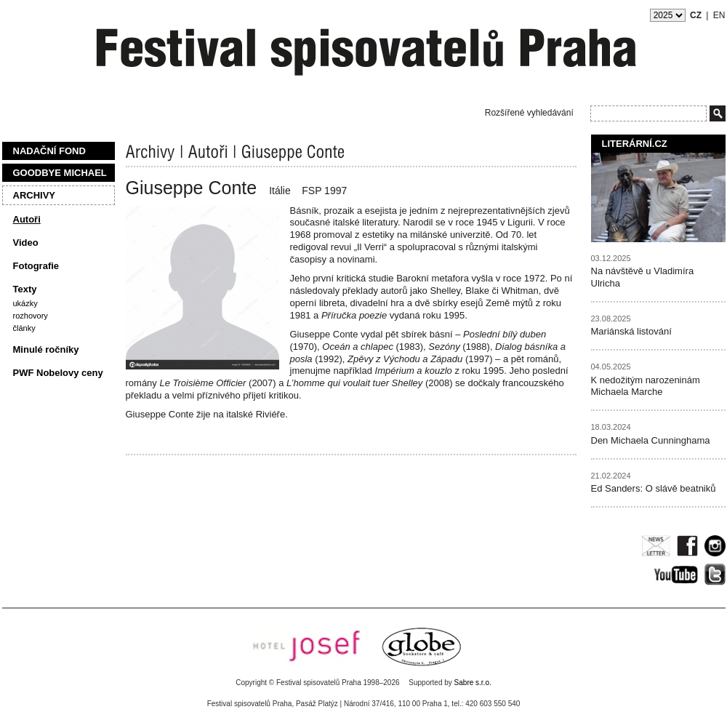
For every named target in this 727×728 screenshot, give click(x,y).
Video (26, 243)
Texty (25, 289)
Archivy (35, 195)
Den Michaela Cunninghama (651, 440)
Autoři (27, 219)
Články (24, 328)
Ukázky (25, 303)
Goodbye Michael (60, 173)
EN (719, 15)
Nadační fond (49, 151)
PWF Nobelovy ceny (58, 373)
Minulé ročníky (46, 349)
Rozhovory (31, 316)
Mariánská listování (631, 331)
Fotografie (36, 266)
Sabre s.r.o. (473, 683)
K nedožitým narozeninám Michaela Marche (646, 386)
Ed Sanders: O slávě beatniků (654, 488)
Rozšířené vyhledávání (529, 113)
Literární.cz (635, 144)
